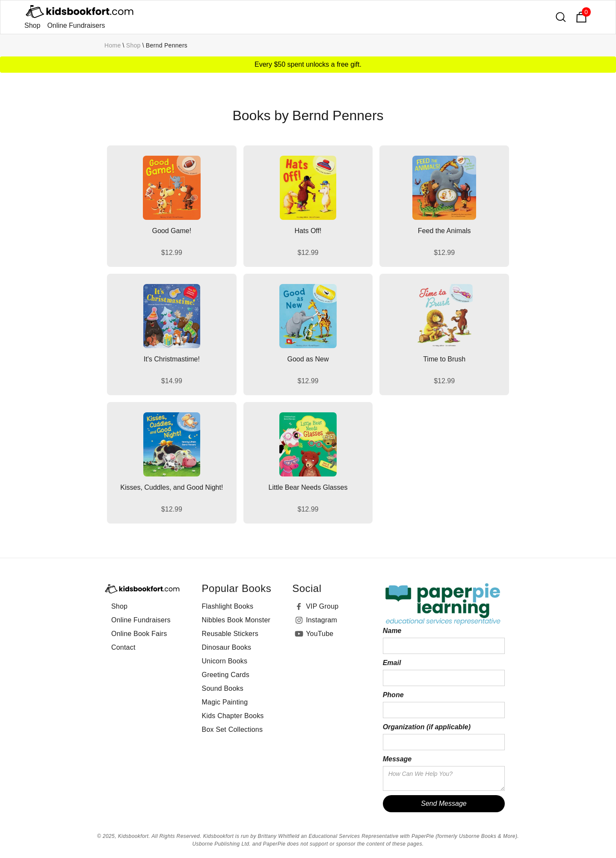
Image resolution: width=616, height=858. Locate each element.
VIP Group (322, 606)
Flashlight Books (228, 606)
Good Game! (172, 231)
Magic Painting (225, 702)
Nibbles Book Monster (236, 620)
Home (113, 45)
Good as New (308, 359)
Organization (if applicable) (427, 727)
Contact (123, 647)
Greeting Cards (226, 675)
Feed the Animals (444, 231)
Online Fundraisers (76, 25)
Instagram (321, 620)
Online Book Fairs (139, 634)
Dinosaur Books (227, 647)
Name (392, 631)
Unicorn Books (225, 661)
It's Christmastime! (172, 359)
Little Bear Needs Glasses (308, 487)
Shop (32, 25)
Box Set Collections (232, 729)
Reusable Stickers (230, 634)
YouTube (320, 634)
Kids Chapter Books (233, 716)
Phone (393, 695)
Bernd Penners (167, 45)
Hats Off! (308, 231)
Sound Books (223, 688)
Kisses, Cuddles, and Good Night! (172, 487)
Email (392, 663)
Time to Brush (444, 359)
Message (397, 759)
